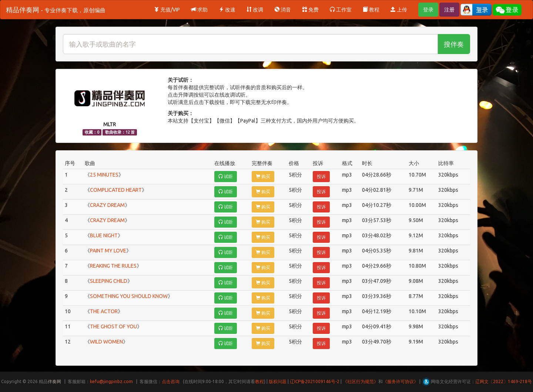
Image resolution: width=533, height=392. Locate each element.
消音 (283, 10)
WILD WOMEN (106, 342)
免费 (310, 10)
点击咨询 (171, 381)
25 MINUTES (104, 175)
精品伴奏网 (56, 10)
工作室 (341, 10)
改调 (255, 10)
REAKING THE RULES (113, 266)
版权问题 (278, 381)
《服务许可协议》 (400, 381)
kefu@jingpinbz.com (111, 381)
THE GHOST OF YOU (113, 326)
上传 (399, 10)
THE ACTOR (104, 311)
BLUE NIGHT (104, 235)
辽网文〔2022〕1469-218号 (504, 381)
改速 (227, 10)
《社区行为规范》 (361, 381)
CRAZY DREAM (107, 205)
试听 (226, 176)
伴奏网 (54, 381)
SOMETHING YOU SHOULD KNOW (129, 296)
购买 (263, 176)
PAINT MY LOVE (108, 251)
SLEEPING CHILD (109, 281)
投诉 (321, 176)
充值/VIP (167, 10)
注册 (449, 10)
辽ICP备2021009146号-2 (315, 381)
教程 (371, 10)
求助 (199, 10)
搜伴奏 (454, 44)
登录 (428, 10)
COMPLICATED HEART (116, 190)
